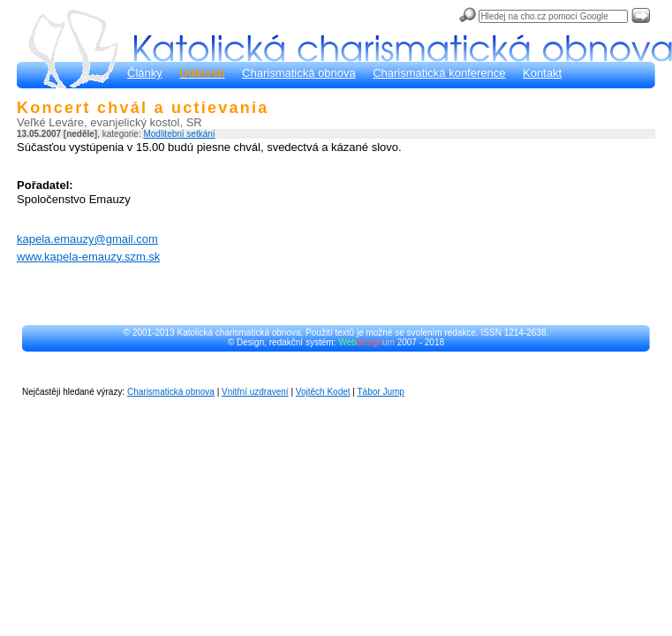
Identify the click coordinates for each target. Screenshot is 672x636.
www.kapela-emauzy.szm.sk (88, 257)
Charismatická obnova (299, 73)
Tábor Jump (381, 392)
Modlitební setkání (179, 134)
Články (145, 73)
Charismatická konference (439, 73)
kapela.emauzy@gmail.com (87, 239)
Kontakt (542, 73)
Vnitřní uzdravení (255, 392)
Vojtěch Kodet (323, 392)
